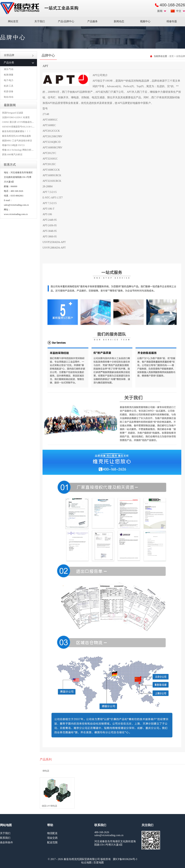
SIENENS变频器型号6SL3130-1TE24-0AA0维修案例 (27, 127)
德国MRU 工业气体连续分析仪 (17, 141)
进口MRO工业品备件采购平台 (40, 8)
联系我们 (5, 838)
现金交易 (52, 838)
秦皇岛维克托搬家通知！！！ (16, 131)
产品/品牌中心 (66, 21)
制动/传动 (9, 97)
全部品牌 (19, 55)
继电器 (46, 771)
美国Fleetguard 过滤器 (13, 113)
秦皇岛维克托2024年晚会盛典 (16, 136)
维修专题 (172, 21)
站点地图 (86, 863)
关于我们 (40, 21)
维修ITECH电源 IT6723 (13, 145)
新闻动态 (119, 21)
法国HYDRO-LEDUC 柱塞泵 (16, 117)
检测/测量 (9, 75)
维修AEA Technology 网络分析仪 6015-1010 (23, 150)
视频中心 (145, 21)
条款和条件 (6, 842)
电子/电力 (9, 80)
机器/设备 (9, 91)
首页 (171, 56)
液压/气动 (9, 69)
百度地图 (99, 863)
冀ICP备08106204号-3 (125, 859)
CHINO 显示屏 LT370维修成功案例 (19, 122)
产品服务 (92, 21)
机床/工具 (9, 86)
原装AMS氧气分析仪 (12, 154)
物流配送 (52, 833)
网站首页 (13, 21)
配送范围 (52, 842)
